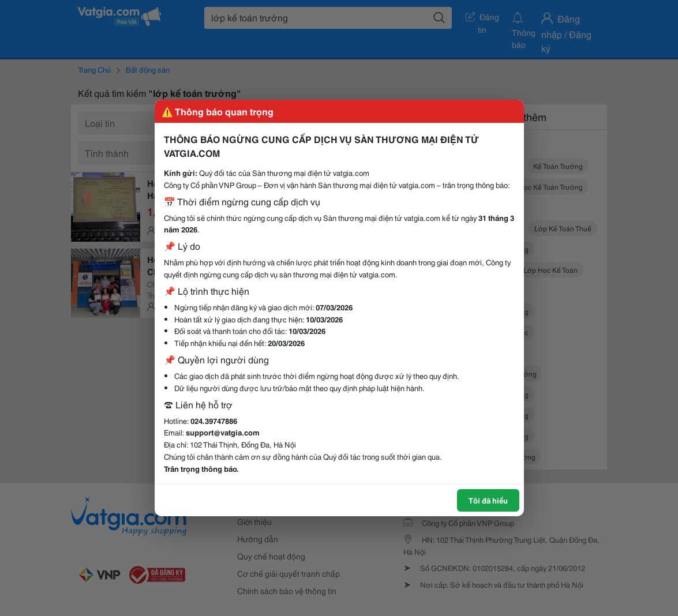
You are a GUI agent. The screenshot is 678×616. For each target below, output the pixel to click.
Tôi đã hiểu (488, 500)
